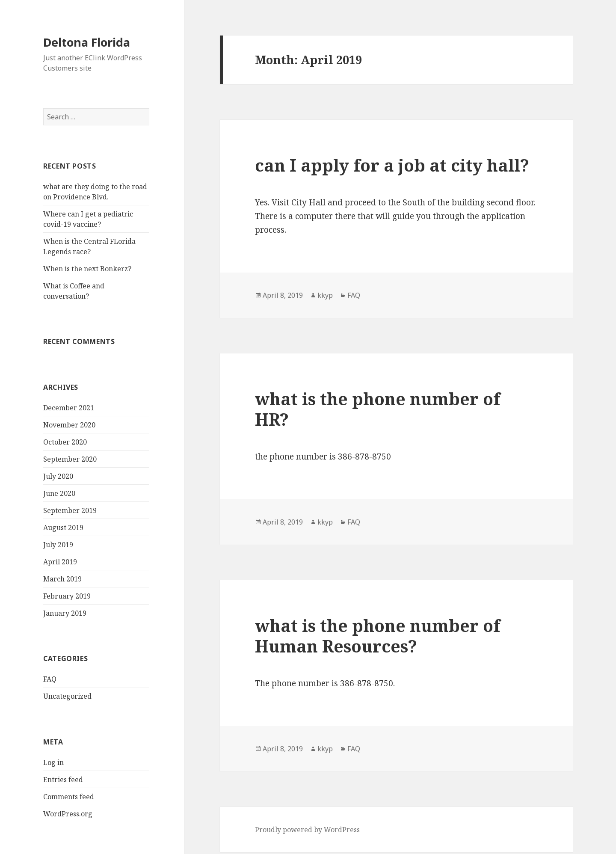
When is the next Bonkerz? (87, 269)
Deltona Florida (87, 42)
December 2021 (69, 408)
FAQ (50, 679)
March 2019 (62, 579)
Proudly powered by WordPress (307, 830)
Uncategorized (67, 696)
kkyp (325, 295)
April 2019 (60, 562)
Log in (53, 762)
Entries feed (63, 780)
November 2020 (69, 425)
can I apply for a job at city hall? (392, 165)
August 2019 (63, 528)
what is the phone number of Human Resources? (378, 636)
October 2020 (65, 442)
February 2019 (67, 596)
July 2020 (58, 476)
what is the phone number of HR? (378, 409)
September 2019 (70, 510)
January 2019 (65, 613)
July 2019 (58, 545)
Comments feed (69, 797)
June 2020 (59, 493)
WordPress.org (68, 814)
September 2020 (70, 459)
